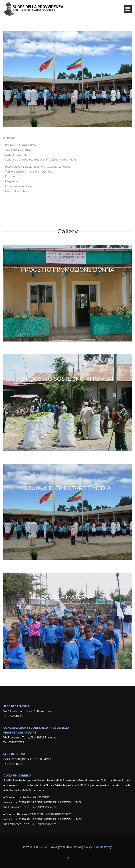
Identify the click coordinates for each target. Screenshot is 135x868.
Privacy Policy (83, 847)
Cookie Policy (103, 847)
